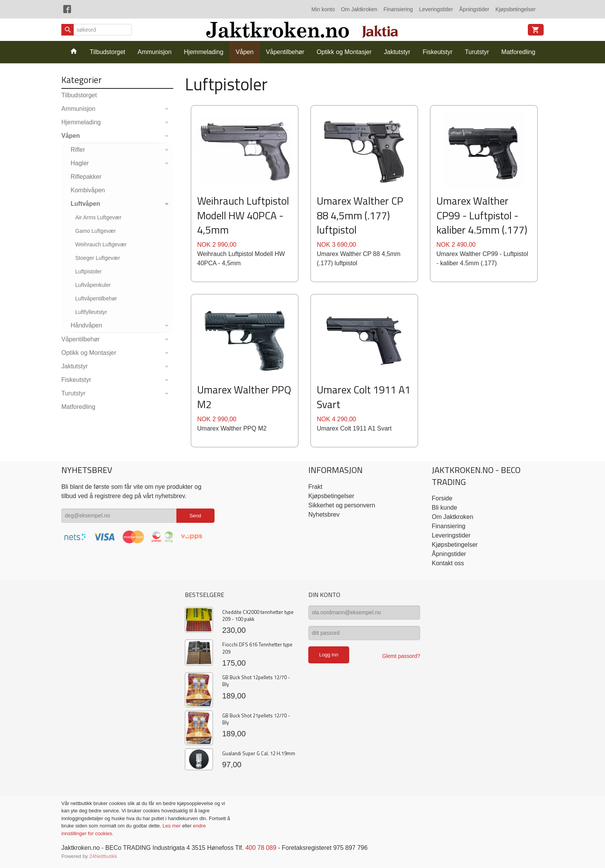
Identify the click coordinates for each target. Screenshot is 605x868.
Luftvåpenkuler (93, 285)
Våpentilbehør (285, 52)
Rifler (78, 150)
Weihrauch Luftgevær (101, 244)
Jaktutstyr (397, 52)
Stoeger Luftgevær (98, 258)
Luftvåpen (85, 204)
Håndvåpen (86, 325)
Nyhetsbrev (324, 515)
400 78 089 (261, 848)
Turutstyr (477, 52)
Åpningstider (474, 9)
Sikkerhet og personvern (342, 505)
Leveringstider (436, 9)
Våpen (245, 52)
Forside (442, 498)
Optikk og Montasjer (344, 52)
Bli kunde (444, 508)
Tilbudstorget (108, 52)
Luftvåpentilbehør (96, 298)
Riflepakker (86, 177)
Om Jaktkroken (359, 9)
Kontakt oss (448, 563)
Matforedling (518, 52)
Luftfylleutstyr (91, 312)
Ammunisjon (155, 52)
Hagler (80, 163)
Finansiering (398, 9)
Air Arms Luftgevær (98, 217)
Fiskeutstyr (437, 52)
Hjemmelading (204, 52)
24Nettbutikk (103, 856)
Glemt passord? (401, 656)
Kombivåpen (88, 190)
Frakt (315, 487)
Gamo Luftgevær (95, 231)
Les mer (172, 826)
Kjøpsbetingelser (515, 9)
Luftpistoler (88, 271)
